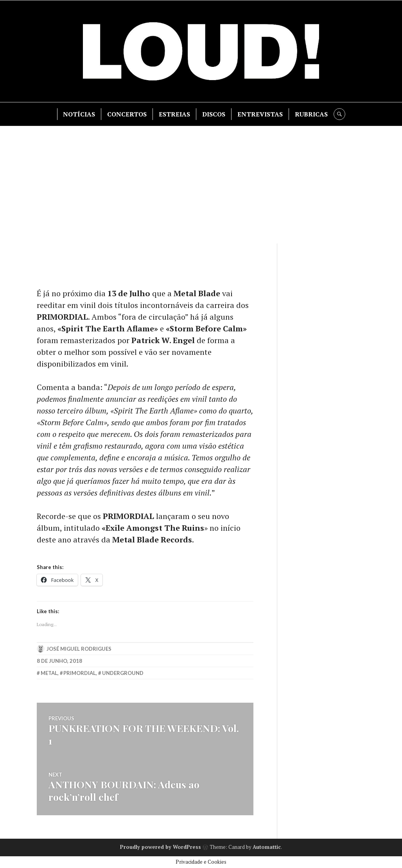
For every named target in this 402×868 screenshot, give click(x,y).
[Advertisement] (202, 185)
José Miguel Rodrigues (79, 649)
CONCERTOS (127, 114)
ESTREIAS (174, 114)
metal (49, 673)
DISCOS (214, 114)
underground (123, 673)
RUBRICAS (311, 114)
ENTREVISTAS (260, 114)
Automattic (267, 847)
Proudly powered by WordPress (161, 847)
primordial (80, 673)
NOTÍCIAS (79, 114)
